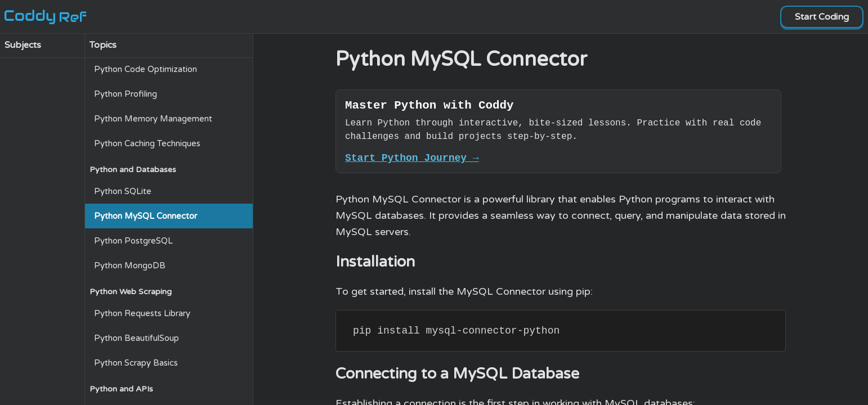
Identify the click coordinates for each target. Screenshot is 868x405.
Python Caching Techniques (147, 143)
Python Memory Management (153, 119)
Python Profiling (126, 94)
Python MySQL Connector (146, 216)
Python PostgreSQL (133, 241)
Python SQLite (123, 191)
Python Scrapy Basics (136, 363)
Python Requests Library (142, 313)
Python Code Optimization (146, 69)
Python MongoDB (130, 265)
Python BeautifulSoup (137, 338)
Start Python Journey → (412, 162)
